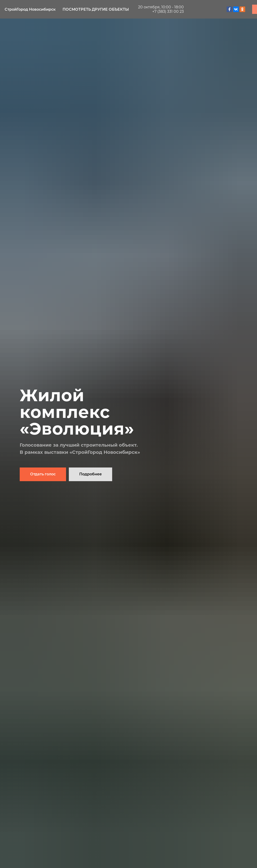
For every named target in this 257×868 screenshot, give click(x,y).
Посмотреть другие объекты (96, 9)
